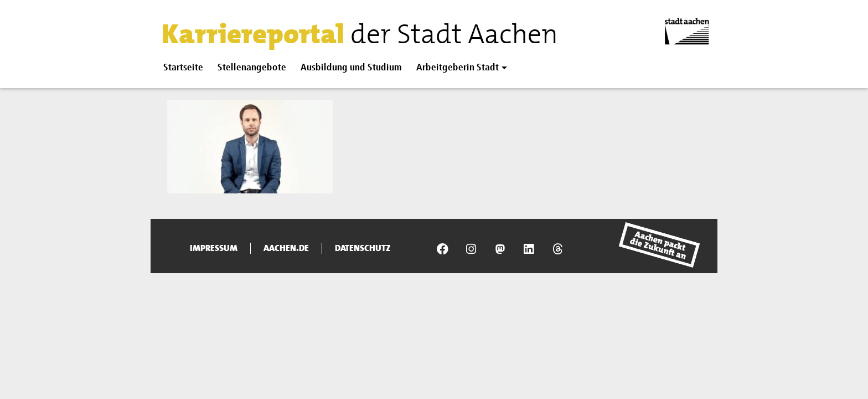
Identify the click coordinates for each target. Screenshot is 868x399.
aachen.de (286, 248)
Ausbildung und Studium (351, 68)
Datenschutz (363, 248)
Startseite (183, 68)
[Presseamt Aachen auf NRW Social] (500, 249)
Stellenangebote (252, 68)
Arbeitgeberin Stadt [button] (458, 68)
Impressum (214, 248)
